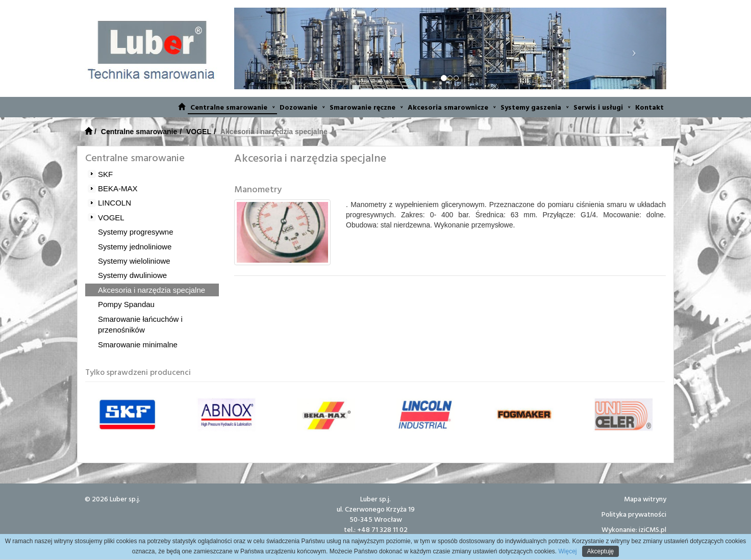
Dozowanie (302, 107)
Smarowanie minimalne (138, 345)
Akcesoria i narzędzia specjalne (152, 290)
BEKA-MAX (118, 188)
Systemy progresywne (136, 232)
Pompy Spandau (126, 304)
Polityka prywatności (634, 514)
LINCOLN (115, 203)
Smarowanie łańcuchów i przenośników (140, 324)
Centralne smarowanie (232, 107)
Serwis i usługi (602, 107)
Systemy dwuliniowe (132, 275)
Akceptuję (601, 551)
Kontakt (649, 107)
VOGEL (199, 132)
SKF (105, 174)
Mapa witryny (645, 499)
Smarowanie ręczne (366, 107)
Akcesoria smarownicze (452, 107)
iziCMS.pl (653, 529)
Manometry (258, 189)
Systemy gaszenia (534, 107)
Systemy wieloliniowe (134, 261)
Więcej (567, 551)
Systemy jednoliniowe (135, 247)
